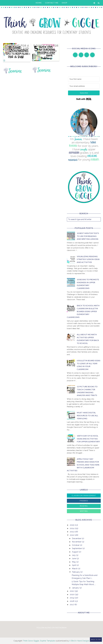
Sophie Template (48, 641)
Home (39, 3)
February (76, 572)
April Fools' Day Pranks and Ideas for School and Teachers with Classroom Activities (83, 465)
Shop (65, 3)
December (77, 538)
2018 (72, 601)
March (75, 569)
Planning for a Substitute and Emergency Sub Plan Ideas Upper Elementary (17, 51)
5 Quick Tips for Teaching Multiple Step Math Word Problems (46, 51)
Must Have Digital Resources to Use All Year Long (87, 415)
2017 (72, 605)
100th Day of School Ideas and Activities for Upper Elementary (88, 439)
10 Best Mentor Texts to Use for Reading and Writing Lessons (88, 236)
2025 (72, 525)
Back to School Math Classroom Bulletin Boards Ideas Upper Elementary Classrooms (83, 311)
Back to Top (96, 639)
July (74, 555)
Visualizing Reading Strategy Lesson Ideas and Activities (88, 259)
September (77, 548)
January (76, 588)
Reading (84, 506)
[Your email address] (84, 86)
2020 (72, 594)
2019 (72, 598)
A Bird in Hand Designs (79, 641)
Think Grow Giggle (31, 641)
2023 (72, 532)
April (74, 565)
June (74, 559)
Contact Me (52, 3)
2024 (72, 528)
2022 (72, 535)
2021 (72, 591)
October (76, 545)
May (74, 562)
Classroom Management (84, 496)
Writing (84, 511)
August (75, 552)
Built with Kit (84, 99)
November (77, 542)
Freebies (84, 501)
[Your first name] (84, 79)
